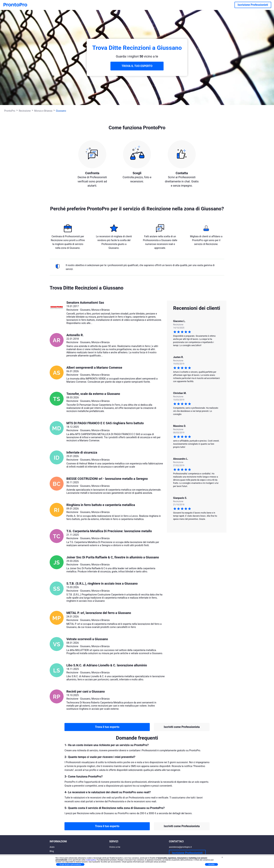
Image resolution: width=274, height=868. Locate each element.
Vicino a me (115, 847)
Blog (52, 851)
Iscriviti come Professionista (182, 727)
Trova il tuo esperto (107, 727)
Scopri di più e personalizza (70, 864)
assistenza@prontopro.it (180, 847)
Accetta (211, 864)
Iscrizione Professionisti (253, 5)
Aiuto (52, 847)
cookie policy (91, 860)
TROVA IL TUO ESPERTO (137, 66)
